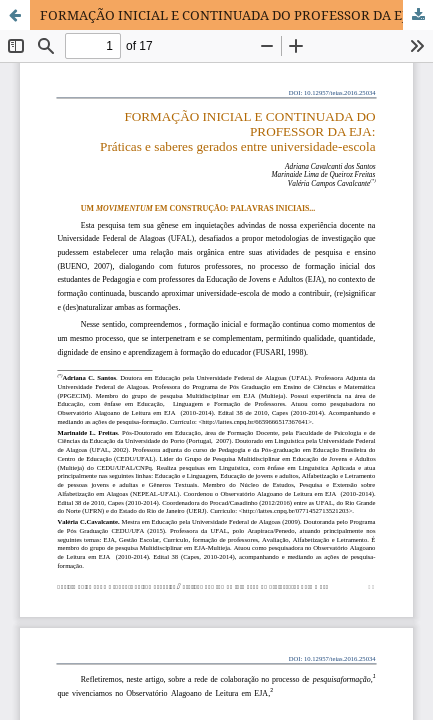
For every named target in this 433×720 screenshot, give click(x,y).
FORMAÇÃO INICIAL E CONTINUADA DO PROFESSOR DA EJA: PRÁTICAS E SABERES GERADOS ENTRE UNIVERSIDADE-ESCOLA (236, 15)
